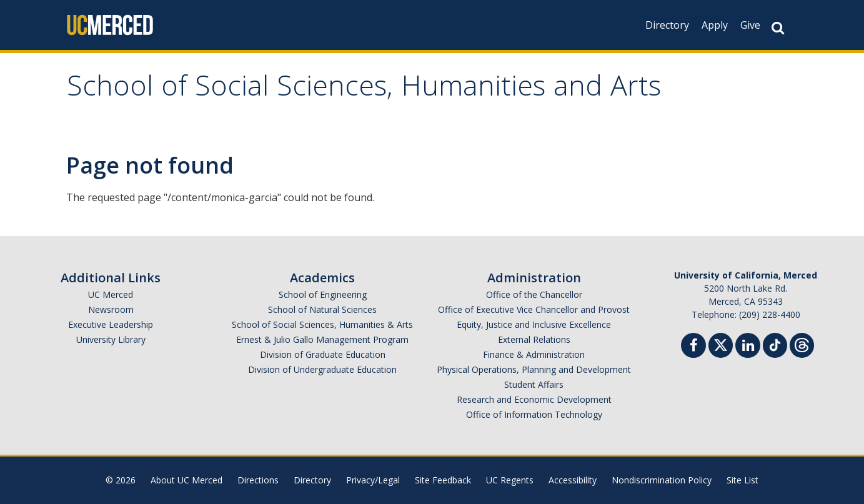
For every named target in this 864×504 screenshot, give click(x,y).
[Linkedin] (748, 347)
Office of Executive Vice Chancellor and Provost (534, 309)
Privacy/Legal (373, 480)
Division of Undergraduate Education (322, 369)
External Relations (534, 339)
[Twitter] (721, 344)
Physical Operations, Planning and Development (534, 369)
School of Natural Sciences (322, 309)
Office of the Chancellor (534, 294)
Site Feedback (443, 480)
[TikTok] (775, 344)
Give (750, 25)
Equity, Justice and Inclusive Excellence (534, 324)
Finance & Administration (534, 354)
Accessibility (573, 480)
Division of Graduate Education (323, 354)
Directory (667, 25)
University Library (111, 339)
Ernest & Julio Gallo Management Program (322, 339)
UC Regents (510, 480)
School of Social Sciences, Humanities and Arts (364, 90)
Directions (258, 480)
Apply (715, 25)
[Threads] (802, 344)
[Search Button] (778, 28)
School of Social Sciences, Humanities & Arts (322, 324)
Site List (742, 480)
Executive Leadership (111, 324)
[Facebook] (693, 347)
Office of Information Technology (534, 414)
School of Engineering (323, 294)
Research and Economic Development (534, 399)
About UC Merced (186, 480)
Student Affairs (534, 384)
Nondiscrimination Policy (662, 480)
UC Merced (111, 294)
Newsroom (111, 309)
